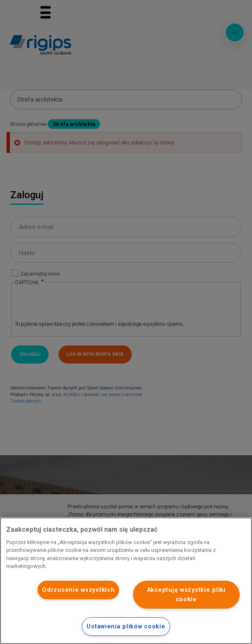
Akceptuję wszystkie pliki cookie (186, 595)
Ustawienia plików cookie (126, 627)
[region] (126, 581)
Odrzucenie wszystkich (78, 590)
